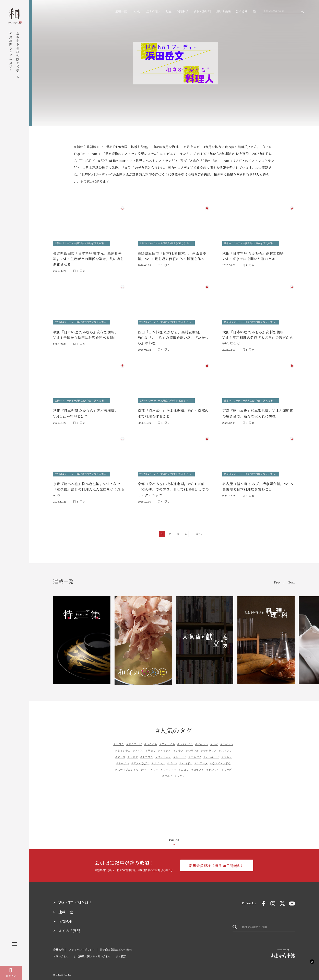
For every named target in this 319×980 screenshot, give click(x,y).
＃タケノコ (122, 760)
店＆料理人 (153, 11)
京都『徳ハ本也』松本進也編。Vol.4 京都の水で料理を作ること (173, 411)
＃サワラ (119, 741)
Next (291, 579)
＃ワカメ (226, 754)
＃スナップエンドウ (127, 766)
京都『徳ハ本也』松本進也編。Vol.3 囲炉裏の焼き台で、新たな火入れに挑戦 (258, 411)
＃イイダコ (201, 741)
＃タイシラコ (123, 747)
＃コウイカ (150, 741)
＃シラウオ (192, 747)
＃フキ (154, 766)
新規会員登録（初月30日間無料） (217, 863)
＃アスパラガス (140, 760)
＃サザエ (133, 754)
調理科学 (183, 11)
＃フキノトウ (168, 766)
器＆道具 (242, 11)
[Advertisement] (174, 805)
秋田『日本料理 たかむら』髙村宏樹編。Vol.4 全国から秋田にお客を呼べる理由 (86, 333)
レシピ (137, 11)
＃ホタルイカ (185, 741)
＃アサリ (120, 754)
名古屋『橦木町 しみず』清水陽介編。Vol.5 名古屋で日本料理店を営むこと (258, 483)
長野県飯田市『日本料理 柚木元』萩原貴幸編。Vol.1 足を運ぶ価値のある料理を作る (172, 255)
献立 (169, 11)
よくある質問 (69, 927)
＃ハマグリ (225, 747)
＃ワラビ (226, 766)
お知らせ (66, 918)
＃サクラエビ (134, 741)
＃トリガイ (180, 754)
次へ (199, 530)
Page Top (174, 836)
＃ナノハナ (158, 760)
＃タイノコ (227, 741)
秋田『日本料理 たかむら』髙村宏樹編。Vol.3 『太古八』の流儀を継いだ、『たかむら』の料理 (173, 336)
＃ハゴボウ (186, 760)
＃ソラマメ (201, 760)
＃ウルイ (167, 773)
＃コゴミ (184, 766)
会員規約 (58, 946)
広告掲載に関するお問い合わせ (92, 953)
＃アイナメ (164, 747)
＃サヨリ (150, 747)
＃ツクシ (179, 773)
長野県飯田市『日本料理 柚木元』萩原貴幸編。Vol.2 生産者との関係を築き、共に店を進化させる (88, 258)
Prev (276, 579)
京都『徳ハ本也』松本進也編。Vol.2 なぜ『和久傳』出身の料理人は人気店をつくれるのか (89, 486)
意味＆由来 (224, 11)
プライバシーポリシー (82, 946)
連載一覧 (121, 11)
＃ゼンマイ (212, 766)
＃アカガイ (195, 754)
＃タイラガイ (163, 754)
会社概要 (121, 953)
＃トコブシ (146, 754)
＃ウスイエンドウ (220, 760)
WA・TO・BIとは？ (75, 899)
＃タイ (214, 741)
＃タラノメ (197, 766)
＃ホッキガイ (211, 754)
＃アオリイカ (167, 741)
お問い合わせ (61, 953)
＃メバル (138, 747)
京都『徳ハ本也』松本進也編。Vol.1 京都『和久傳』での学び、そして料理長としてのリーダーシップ (173, 486)
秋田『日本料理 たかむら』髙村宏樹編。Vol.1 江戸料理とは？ (86, 411)
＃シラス (178, 747)
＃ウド (145, 766)
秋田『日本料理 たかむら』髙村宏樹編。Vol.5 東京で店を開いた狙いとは (255, 255)
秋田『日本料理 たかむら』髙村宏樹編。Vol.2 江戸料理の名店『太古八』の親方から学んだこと (258, 336)
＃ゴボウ (172, 760)
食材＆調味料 (202, 11)
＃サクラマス (209, 747)
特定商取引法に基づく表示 (116, 946)
